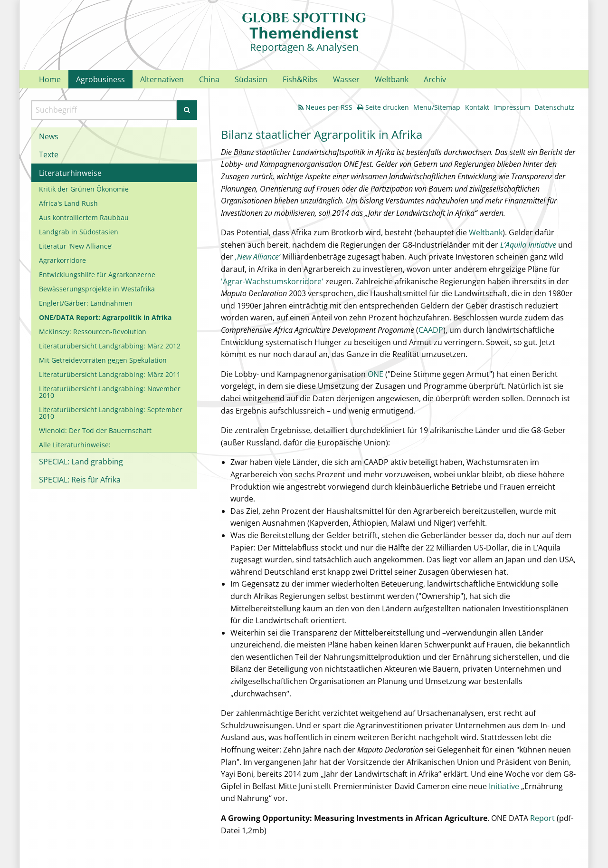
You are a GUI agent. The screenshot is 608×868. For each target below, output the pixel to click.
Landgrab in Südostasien (79, 232)
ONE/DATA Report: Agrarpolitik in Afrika (105, 317)
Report (542, 818)
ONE (375, 374)
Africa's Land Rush (68, 203)
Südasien (251, 79)
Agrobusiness (100, 79)
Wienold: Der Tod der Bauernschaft (95, 430)
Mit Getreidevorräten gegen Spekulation (103, 360)
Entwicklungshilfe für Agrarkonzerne (97, 275)
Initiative (505, 786)
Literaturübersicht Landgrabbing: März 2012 (110, 346)
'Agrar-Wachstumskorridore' (272, 281)
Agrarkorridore (62, 260)
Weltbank (392, 79)
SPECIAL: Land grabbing (81, 462)
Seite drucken (383, 107)
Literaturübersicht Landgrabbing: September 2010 (111, 413)
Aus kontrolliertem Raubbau (84, 217)
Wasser (346, 79)
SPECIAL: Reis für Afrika (80, 480)
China (209, 79)
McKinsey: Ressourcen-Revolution (93, 332)
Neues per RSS (325, 107)
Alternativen (162, 79)
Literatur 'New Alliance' (76, 246)
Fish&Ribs (300, 79)
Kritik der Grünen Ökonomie (84, 189)
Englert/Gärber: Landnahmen (86, 303)
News (49, 136)
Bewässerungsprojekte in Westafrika (97, 289)
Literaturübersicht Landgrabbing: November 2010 (110, 392)
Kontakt (477, 107)
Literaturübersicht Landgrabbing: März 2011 (110, 374)
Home (50, 79)
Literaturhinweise (70, 173)
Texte (49, 154)
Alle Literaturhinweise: (75, 445)
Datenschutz (554, 107)
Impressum (512, 107)
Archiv (435, 79)
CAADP (431, 330)
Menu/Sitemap (437, 107)
